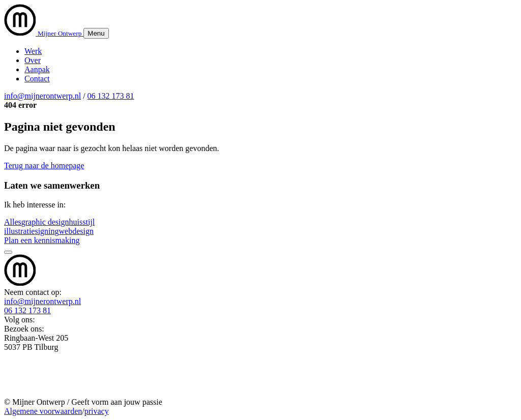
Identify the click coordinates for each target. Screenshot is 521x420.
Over (33, 60)
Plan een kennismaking (42, 240)
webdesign (76, 231)
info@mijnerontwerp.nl (42, 96)
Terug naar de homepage (44, 166)
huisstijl (82, 222)
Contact (37, 79)
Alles (13, 222)
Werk (33, 51)
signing (47, 231)
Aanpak (37, 69)
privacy (97, 411)
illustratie (19, 231)
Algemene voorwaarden (43, 411)
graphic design (45, 222)
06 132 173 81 (111, 96)
